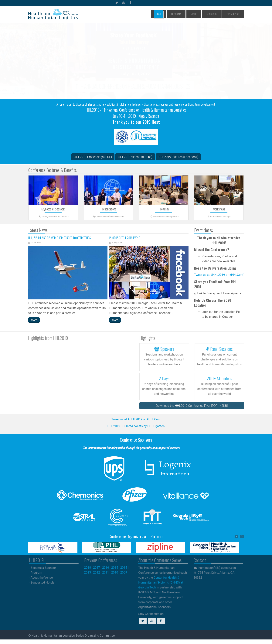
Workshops (219, 209)
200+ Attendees (221, 378)
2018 (90, 568)
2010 (117, 572)
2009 (126, 572)
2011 (107, 572)
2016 (107, 568)
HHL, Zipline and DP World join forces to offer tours (60, 238)
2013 (90, 572)
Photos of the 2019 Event (125, 238)
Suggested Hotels (44, 583)
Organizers (235, 14)
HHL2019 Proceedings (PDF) (93, 157)
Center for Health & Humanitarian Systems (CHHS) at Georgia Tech (159, 583)
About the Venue (44, 578)
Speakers (166, 349)
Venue (204, 14)
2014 (126, 568)
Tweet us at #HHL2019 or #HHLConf (219, 275)
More (34, 320)
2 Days (166, 378)
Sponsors (218, 14)
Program (191, 14)
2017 (99, 568)
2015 (117, 568)
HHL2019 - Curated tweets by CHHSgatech (136, 426)
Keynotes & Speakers (53, 209)
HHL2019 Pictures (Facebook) (178, 157)
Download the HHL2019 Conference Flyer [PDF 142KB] (194, 406)
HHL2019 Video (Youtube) (135, 157)
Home (178, 14)
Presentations (108, 209)
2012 (99, 572)
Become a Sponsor (45, 568)
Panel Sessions (221, 349)
